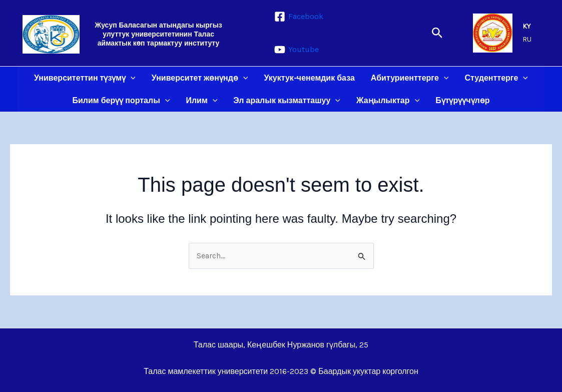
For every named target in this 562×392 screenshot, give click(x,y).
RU (527, 39)
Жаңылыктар (388, 100)
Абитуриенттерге (410, 78)
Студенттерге (496, 78)
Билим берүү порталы (121, 100)
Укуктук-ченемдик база (309, 78)
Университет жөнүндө (200, 78)
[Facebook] (299, 17)
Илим (201, 100)
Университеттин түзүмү (85, 78)
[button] (437, 33)
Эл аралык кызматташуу (287, 100)
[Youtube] (297, 50)
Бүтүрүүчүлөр (462, 100)
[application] (131, 78)
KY (526, 26)
